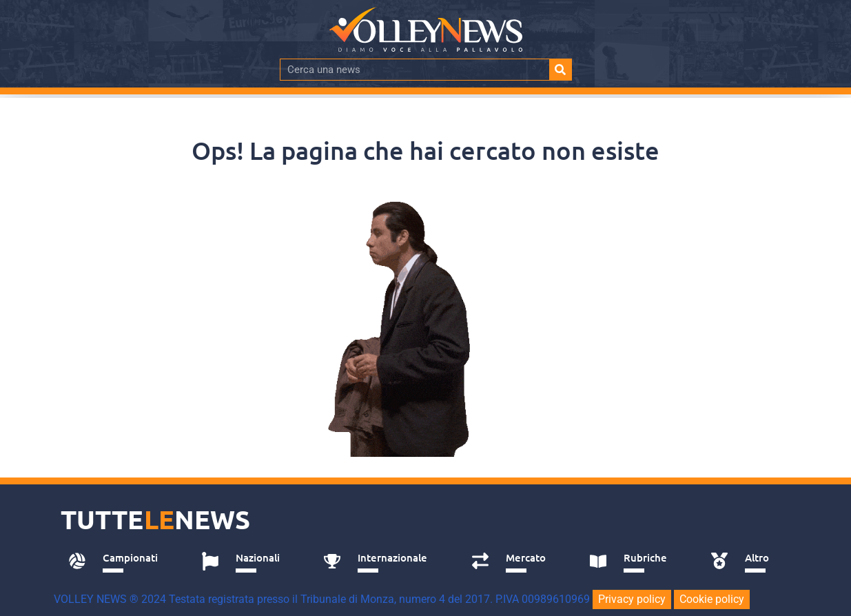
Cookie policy (712, 599)
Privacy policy (632, 599)
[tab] (120, 562)
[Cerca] (560, 70)
